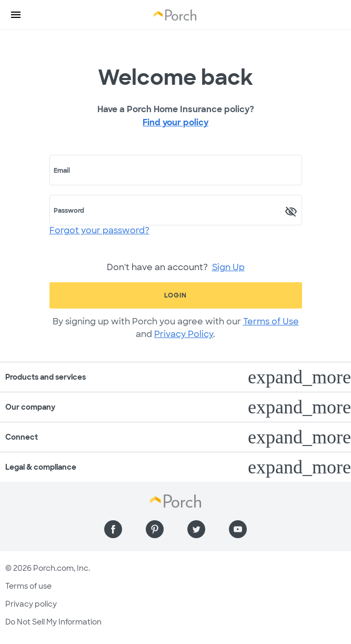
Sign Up (228, 267)
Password (69, 211)
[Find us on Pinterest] (155, 529)
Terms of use (28, 586)
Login (176, 295)
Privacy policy (31, 604)
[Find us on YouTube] (238, 529)
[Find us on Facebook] (113, 529)
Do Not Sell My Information (53, 622)
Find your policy (176, 122)
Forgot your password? (99, 230)
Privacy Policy (184, 334)
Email (62, 171)
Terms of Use (271, 321)
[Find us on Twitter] (196, 529)
